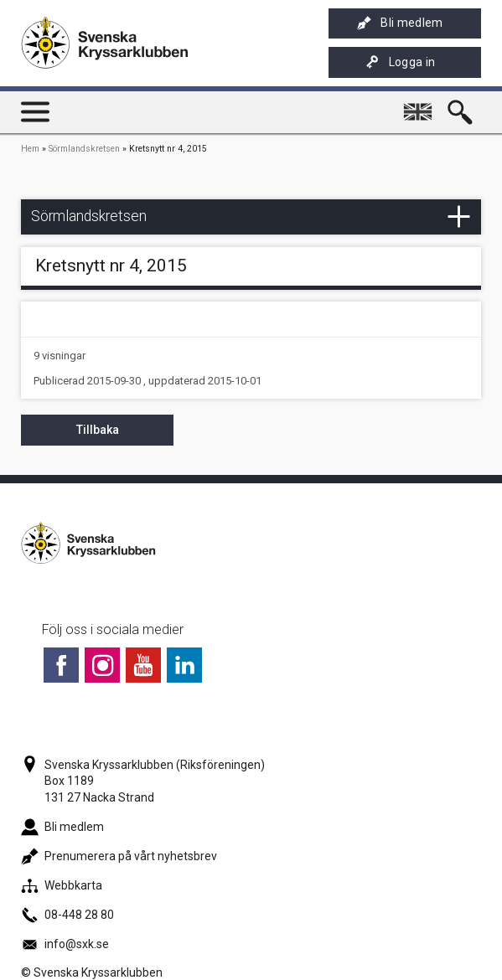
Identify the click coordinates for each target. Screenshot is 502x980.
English (420, 105)
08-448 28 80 (67, 915)
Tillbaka (98, 430)
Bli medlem (400, 23)
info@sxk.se (65, 944)
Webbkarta (62, 885)
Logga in (401, 62)
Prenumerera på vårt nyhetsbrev (119, 856)
